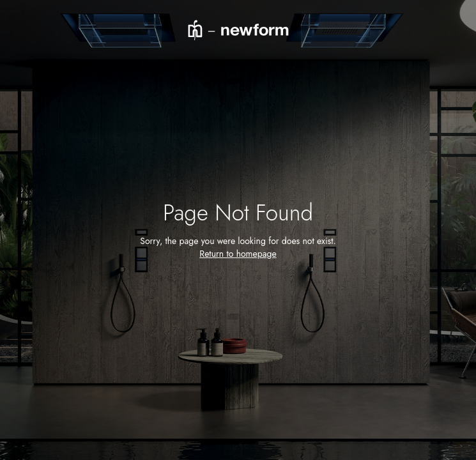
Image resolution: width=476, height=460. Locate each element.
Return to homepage (238, 254)
